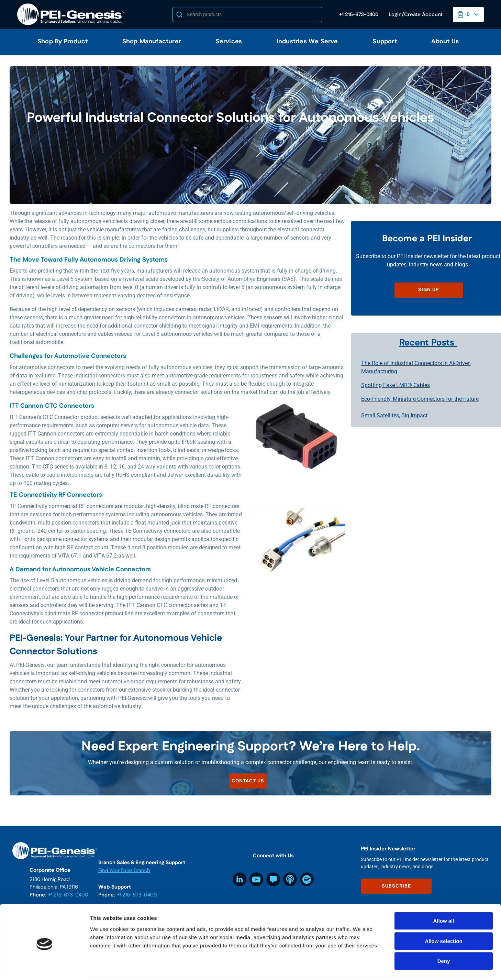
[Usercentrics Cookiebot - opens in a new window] (44, 967)
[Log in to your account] (416, 14)
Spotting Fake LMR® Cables (396, 385)
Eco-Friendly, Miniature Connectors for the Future (420, 399)
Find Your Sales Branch (124, 871)
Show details (361, 966)
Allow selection (443, 916)
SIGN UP (429, 290)
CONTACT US (248, 781)
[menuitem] (60, 42)
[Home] (72, 14)
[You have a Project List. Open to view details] (468, 14)
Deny (444, 936)
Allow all (444, 896)
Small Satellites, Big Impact (394, 415)
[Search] (247, 14)
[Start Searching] (179, 14)
